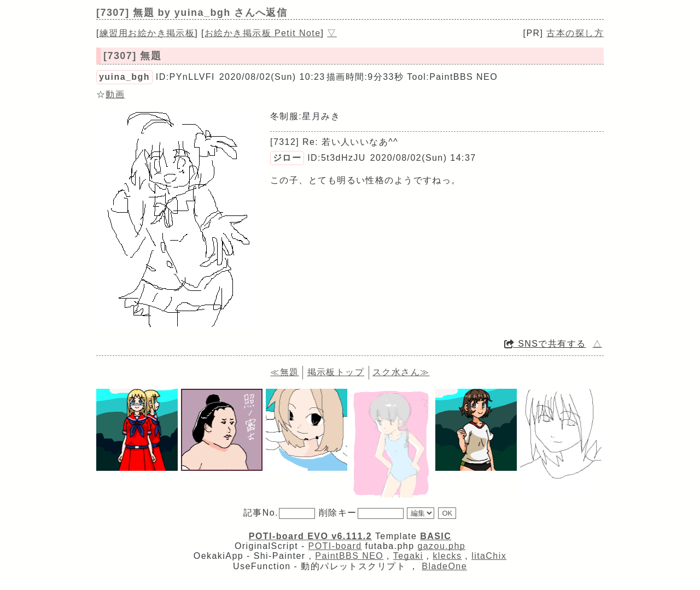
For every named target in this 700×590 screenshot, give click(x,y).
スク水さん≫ (401, 372)
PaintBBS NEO (349, 556)
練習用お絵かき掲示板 (147, 33)
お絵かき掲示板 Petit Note (263, 33)
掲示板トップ (336, 372)
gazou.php (441, 546)
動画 (115, 94)
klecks (447, 556)
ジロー (287, 158)
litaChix (489, 556)
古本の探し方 (575, 33)
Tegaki (408, 556)
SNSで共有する (545, 344)
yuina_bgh (124, 77)
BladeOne (444, 566)
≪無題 (284, 372)
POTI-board (335, 546)
